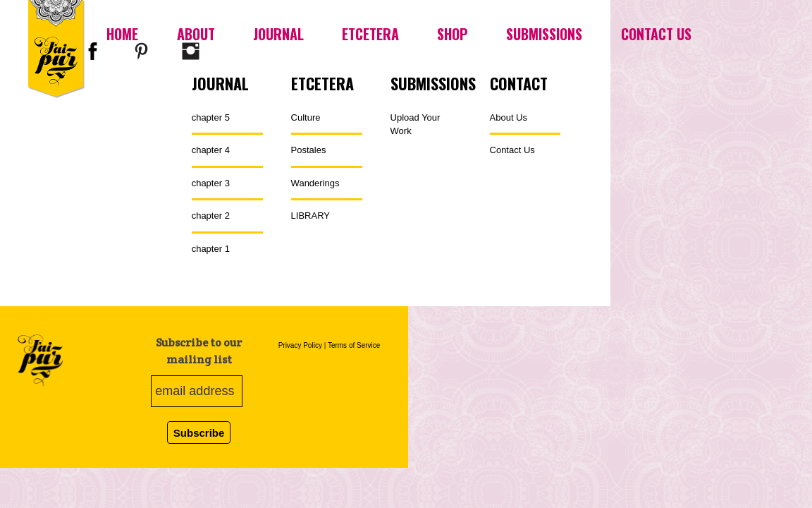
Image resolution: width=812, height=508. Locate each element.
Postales (309, 150)
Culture (306, 117)
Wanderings (315, 183)
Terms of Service (354, 345)
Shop (453, 34)
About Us (509, 117)
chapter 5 (211, 117)
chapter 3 (211, 183)
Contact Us (656, 34)
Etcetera (370, 34)
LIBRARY (310, 216)
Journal (278, 34)
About (196, 34)
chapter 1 (211, 249)
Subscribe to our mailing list (199, 351)
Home (122, 34)
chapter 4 (211, 150)
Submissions (544, 34)
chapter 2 (211, 216)
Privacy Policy (300, 345)
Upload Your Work (416, 125)
